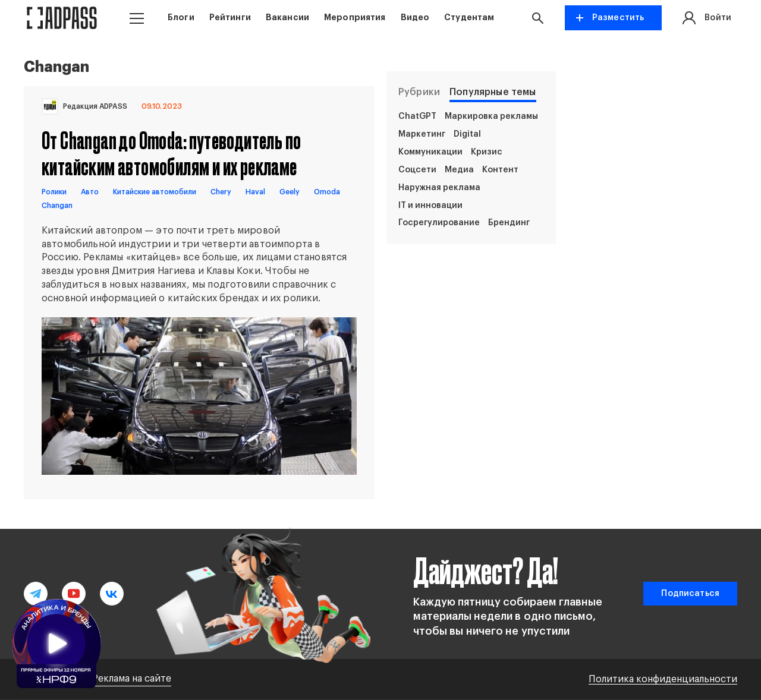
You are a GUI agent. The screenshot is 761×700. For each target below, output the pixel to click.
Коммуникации (430, 152)
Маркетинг (422, 134)
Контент (500, 170)
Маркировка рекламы (491, 116)
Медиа (459, 170)
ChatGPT (417, 116)
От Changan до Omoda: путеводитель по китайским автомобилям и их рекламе (171, 153)
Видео (415, 17)
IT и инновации (430, 206)
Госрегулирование (439, 223)
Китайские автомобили (155, 192)
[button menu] (137, 18)
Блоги (181, 17)
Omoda (327, 192)
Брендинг (509, 223)
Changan (57, 206)
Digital (467, 134)
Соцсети (417, 170)
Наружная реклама (439, 188)
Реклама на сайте (132, 679)
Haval (255, 192)
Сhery (221, 192)
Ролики (54, 192)
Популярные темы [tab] (493, 92)
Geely (290, 192)
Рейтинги (230, 17)
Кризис (487, 152)
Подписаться (690, 594)
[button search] (540, 18)
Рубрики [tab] (419, 92)
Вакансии (287, 17)
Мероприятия (355, 17)
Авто (90, 192)
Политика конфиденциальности (663, 679)
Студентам (469, 17)
